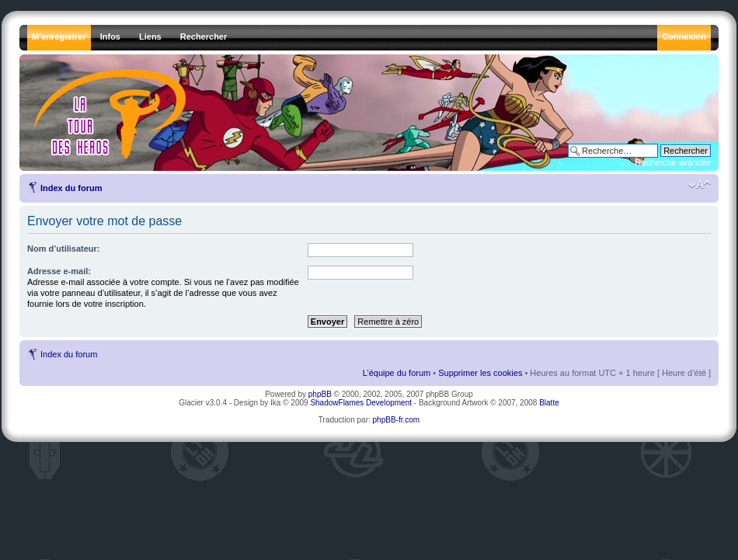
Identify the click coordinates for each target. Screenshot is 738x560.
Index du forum (71, 188)
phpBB (320, 394)
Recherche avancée (673, 162)
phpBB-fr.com (397, 420)
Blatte (549, 403)
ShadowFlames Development (361, 403)
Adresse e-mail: (59, 271)
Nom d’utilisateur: (64, 249)
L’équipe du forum (397, 373)
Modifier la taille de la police (700, 185)
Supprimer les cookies (480, 373)
